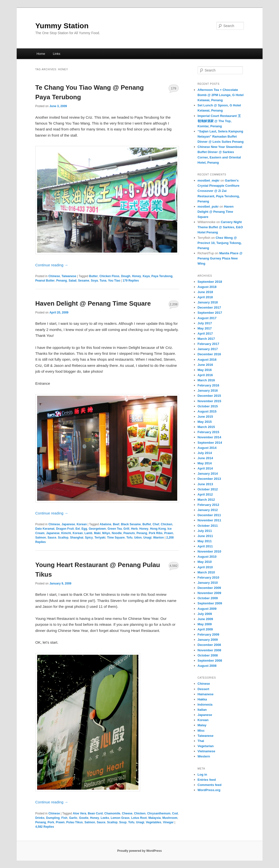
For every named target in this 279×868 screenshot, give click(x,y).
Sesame (84, 281)
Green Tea (115, 529)
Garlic (73, 818)
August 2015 (207, 411)
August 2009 (207, 609)
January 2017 (208, 349)
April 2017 (205, 334)
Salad (73, 281)
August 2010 (207, 557)
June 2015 (205, 417)
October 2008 (208, 655)
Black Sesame (131, 524)
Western (204, 756)
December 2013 (209, 479)
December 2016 (209, 354)
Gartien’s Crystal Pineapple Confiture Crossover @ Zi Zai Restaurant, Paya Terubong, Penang (219, 191)
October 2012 (208, 489)
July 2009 (205, 614)
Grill (126, 529)
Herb (134, 529)
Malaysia (155, 818)
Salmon (41, 538)
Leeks (105, 818)
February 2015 (208, 432)
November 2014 (209, 437)
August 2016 (207, 360)
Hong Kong (158, 529)
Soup (123, 822)
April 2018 (205, 297)
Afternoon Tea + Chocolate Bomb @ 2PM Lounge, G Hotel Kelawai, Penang (221, 95)
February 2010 (208, 577)
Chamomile (112, 813)
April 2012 (205, 494)
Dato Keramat (45, 529)
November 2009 (209, 593)
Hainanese (206, 694)
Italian (202, 710)
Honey (137, 276)
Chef (156, 524)
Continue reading (52, 265)
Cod (175, 813)
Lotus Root (139, 818)
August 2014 (207, 448)
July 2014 (205, 453)
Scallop (63, 538)
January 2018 (208, 302)
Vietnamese (206, 751)
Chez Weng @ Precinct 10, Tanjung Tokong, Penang (220, 243)
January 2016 (208, 391)
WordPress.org (209, 790)
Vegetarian (206, 746)
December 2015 (209, 396)
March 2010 (206, 572)
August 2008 (207, 666)
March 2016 (206, 380)
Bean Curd (95, 813)
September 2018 (210, 282)
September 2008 (210, 661)
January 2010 (208, 583)
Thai (201, 741)
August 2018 (207, 287)
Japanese (68, 524)
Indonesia (205, 704)
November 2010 (209, 551)
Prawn (169, 533)
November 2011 (209, 520)
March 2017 (206, 339)
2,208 (174, 304)
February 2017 (208, 344)
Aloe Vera (80, 813)
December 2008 (209, 645)
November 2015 (209, 401)
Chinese (54, 276)
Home (41, 54)
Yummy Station (62, 26)
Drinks (40, 818)
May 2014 (205, 463)
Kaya (146, 276)
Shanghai (77, 538)
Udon (138, 538)
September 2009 (210, 603)
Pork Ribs (156, 533)
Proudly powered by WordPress (139, 851)
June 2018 (205, 292)
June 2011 (205, 536)
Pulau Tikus (75, 822)
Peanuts (129, 533)
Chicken (167, 524)
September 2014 (210, 443)
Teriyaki (100, 538)
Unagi (147, 538)
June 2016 (205, 365)
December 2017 (209, 307)
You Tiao (114, 281)
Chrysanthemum (159, 813)
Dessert (204, 689)
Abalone (105, 524)
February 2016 (208, 385)
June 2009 (205, 619)
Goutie (84, 818)
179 (174, 88)
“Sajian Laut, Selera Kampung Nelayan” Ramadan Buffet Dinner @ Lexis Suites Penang (221, 136)
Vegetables (154, 822)
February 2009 (208, 634)
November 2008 (209, 650)
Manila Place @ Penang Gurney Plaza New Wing (220, 258)
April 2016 (205, 375)
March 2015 (206, 427)
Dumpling (53, 818)
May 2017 (205, 328)
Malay (202, 725)
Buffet (147, 524)
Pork (51, 822)
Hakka (202, 699)
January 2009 (208, 640)
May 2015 (205, 422)
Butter (93, 276)
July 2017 (205, 323)
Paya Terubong (162, 276)
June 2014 (205, 458)
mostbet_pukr (208, 206)
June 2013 (205, 484)
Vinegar (168, 822)
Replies (131, 281)
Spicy (89, 538)
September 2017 (210, 313)
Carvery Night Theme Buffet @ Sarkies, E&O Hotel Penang (220, 227)
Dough (126, 276)
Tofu (129, 538)
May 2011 (205, 541)
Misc (201, 731)
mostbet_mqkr (209, 180)
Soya (95, 281)
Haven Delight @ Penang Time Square (93, 303)
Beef (116, 524)
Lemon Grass (120, 818)
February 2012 (208, 505)
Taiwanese (69, 276)
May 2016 (205, 370)
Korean (82, 524)
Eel (78, 529)
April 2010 (205, 567)
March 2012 (206, 500)
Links (57, 54)
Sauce (52, 538)
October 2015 (208, 406)
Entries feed (207, 780)
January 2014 (208, 474)
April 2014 (205, 468)
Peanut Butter (45, 281)
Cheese (127, 813)
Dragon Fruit (65, 529)
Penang (62, 281)
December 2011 (209, 515)
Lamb (88, 533)
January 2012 (208, 510)
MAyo (106, 533)
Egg (84, 529)
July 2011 (205, 531)
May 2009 (205, 624)
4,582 (174, 566)
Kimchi (66, 533)
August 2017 (207, 318)
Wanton (159, 538)
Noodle (117, 533)
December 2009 (209, 588)
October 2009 (208, 598)
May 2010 (205, 562)
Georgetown (97, 529)
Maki (97, 533)
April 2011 (205, 546)
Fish (65, 818)
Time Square (116, 538)
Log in (202, 775)
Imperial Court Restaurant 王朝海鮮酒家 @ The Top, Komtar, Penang (219, 121)
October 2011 (208, 526)
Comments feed (210, 785)
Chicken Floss (109, 276)
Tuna (103, 281)
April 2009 (205, 629)
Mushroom (170, 818)
